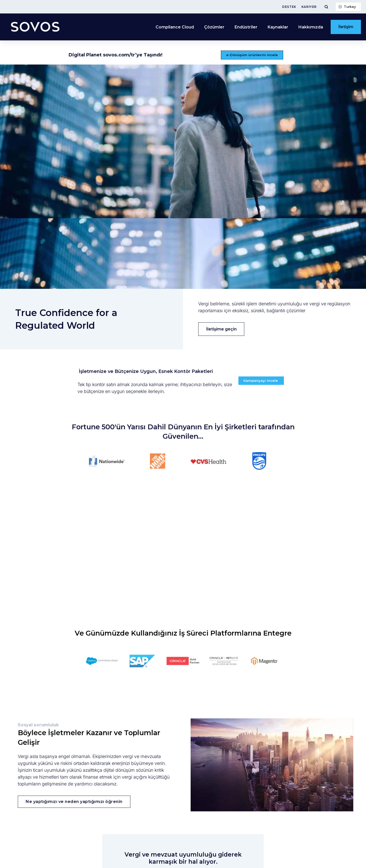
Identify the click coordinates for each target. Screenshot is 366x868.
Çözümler (214, 27)
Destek (289, 7)
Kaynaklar (278, 27)
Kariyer (309, 7)
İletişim (346, 27)
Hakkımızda (311, 27)
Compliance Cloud (175, 27)
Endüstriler (246, 27)
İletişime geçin (221, 329)
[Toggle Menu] (326, 7)
